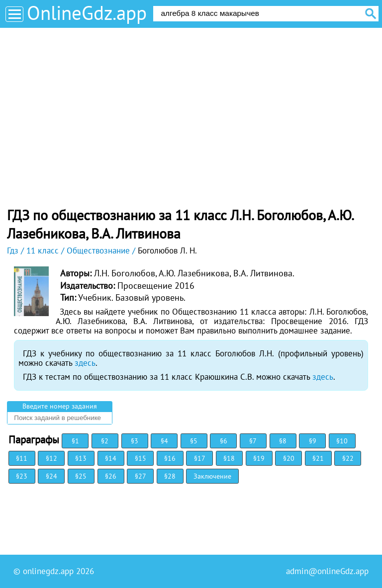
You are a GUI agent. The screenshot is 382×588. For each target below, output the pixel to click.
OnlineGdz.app (87, 13)
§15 (141, 458)
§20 (289, 458)
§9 (313, 441)
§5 (194, 441)
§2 (105, 441)
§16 (170, 458)
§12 (51, 458)
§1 (75, 441)
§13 (81, 458)
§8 (283, 441)
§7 (253, 441)
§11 (22, 458)
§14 (111, 458)
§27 (141, 476)
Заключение (212, 476)
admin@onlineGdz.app (327, 571)
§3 (135, 441)
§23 (22, 476)
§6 (224, 441)
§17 (200, 458)
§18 (229, 458)
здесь (85, 363)
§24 (51, 476)
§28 (170, 476)
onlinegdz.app (48, 571)
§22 (348, 458)
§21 (318, 458)
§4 (164, 441)
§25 (81, 476)
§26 (111, 476)
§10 (342, 441)
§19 (259, 458)
